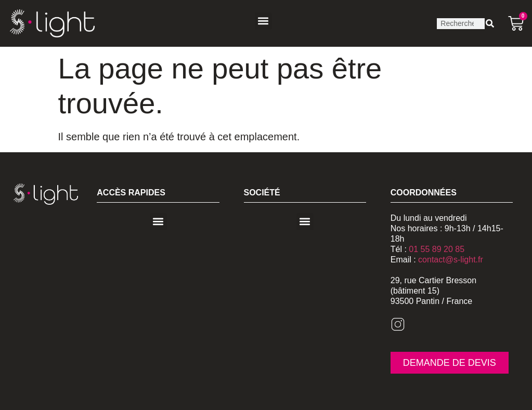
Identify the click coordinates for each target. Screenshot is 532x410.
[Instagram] (398, 329)
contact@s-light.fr (451, 260)
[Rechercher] (490, 24)
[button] (263, 21)
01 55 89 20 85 (437, 249)
